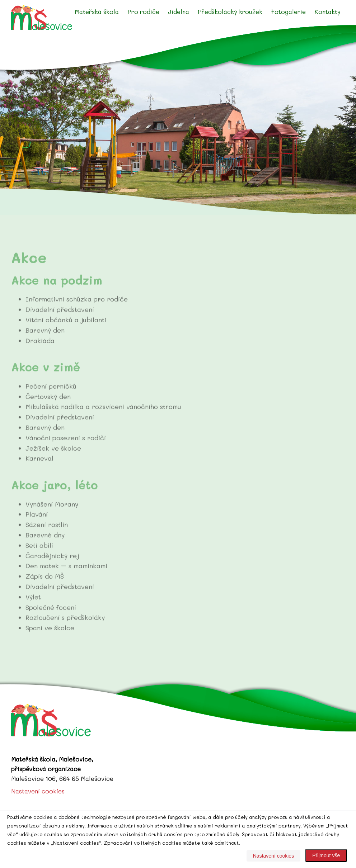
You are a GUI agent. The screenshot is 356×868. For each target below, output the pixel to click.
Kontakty (327, 11)
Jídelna (179, 11)
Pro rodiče (143, 11)
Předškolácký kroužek (230, 11)
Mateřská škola (97, 11)
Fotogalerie (288, 11)
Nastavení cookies (38, 791)
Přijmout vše (326, 855)
